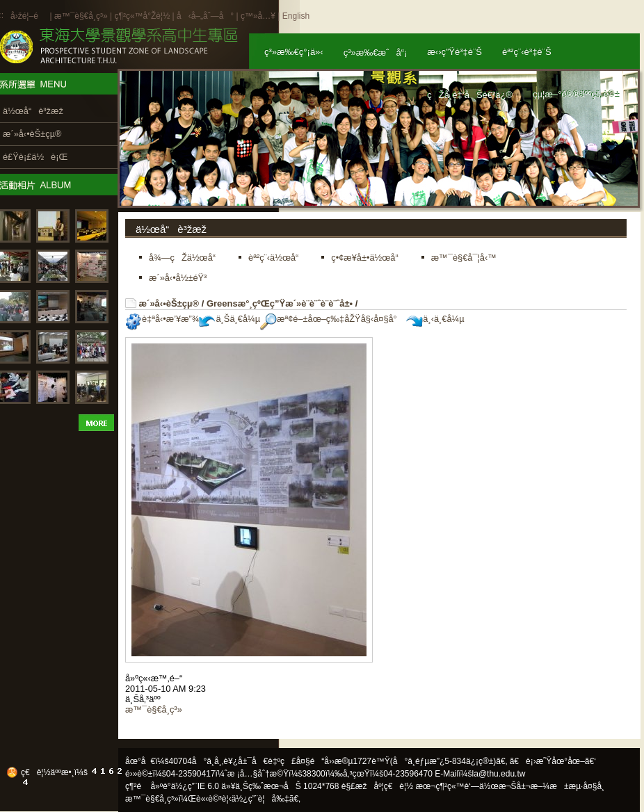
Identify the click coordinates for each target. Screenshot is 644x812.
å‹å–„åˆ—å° (205, 16)
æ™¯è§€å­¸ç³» (82, 16)
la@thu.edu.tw (499, 774)
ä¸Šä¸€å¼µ (230, 319)
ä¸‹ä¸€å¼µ (435, 319)
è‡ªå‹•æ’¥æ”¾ (162, 319)
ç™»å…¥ (258, 16)
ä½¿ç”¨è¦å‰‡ (260, 799)
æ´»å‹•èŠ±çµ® (169, 303)
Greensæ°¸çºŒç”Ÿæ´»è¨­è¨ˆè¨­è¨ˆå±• (280, 303)
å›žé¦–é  (29, 16)
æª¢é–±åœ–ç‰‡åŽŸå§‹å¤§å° (332, 319)
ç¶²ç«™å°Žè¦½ (142, 16)
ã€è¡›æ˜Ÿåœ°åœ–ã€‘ (553, 761)
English (296, 16)
